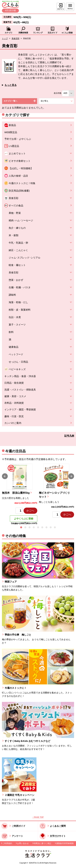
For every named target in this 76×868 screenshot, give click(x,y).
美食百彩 (15, 38)
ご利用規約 (7, 843)
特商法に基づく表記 (42, 843)
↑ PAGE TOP (38, 817)
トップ (5, 38)
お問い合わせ (23, 843)
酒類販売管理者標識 (65, 843)
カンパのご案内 (13, 423)
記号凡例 (69, 436)
